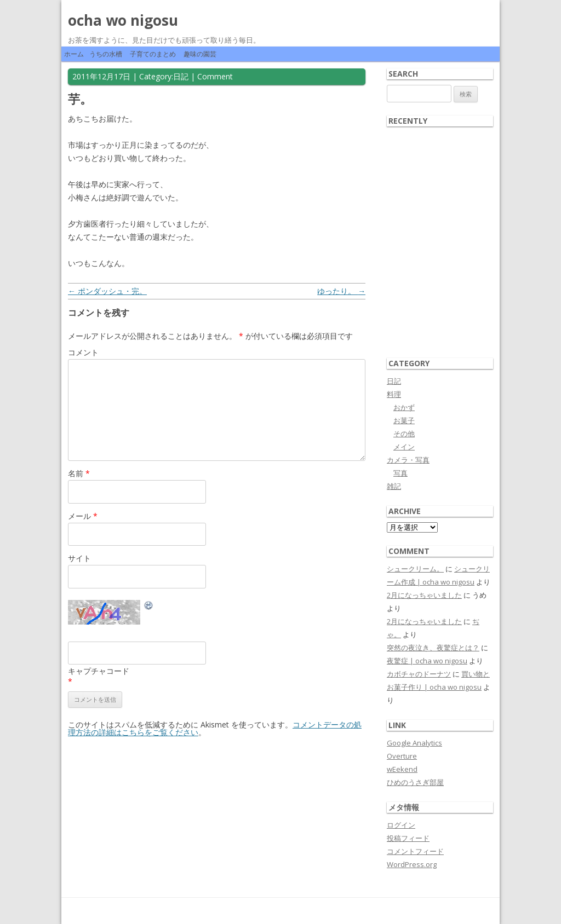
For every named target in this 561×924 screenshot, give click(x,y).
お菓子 (404, 420)
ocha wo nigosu (123, 20)
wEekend (402, 769)
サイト (79, 558)
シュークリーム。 (415, 569)
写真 (400, 473)
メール (83, 516)
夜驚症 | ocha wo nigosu (427, 661)
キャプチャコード (99, 671)
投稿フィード (408, 838)
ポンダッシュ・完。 (107, 291)
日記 (181, 76)
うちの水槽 (106, 54)
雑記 (394, 486)
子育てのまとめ (153, 54)
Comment (215, 76)
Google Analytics (414, 743)
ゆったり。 (341, 291)
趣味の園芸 (200, 54)
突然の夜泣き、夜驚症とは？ (433, 648)
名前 (79, 473)
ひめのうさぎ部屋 (415, 782)
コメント (83, 352)
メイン (404, 447)
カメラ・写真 (408, 460)
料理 (394, 394)
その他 (404, 434)
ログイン (401, 825)
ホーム (74, 54)
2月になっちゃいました (424, 595)
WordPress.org (412, 864)
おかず (404, 407)
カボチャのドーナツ (419, 674)
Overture (402, 756)
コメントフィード (415, 851)
